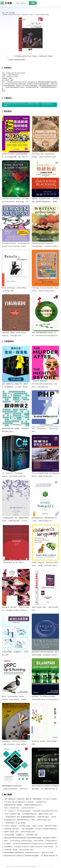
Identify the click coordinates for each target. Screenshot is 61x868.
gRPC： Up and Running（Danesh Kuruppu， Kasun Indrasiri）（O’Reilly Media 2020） (14, 698)
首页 (3, 13)
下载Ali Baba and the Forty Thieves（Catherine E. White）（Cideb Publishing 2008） (28, 105)
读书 (7, 13)
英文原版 (12, 13)
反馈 (31, 53)
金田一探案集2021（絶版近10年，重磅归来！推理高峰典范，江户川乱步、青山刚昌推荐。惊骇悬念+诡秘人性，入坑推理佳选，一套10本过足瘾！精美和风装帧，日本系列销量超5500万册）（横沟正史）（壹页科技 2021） (16, 386)
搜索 (33, 3)
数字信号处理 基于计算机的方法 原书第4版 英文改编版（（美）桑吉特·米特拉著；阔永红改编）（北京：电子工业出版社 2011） (45, 788)
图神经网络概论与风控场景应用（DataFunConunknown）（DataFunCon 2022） (15, 788)
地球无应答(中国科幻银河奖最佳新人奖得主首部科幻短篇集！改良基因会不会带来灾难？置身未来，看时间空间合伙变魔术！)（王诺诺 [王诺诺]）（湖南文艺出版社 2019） (45, 654)
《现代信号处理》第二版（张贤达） (13, 562)
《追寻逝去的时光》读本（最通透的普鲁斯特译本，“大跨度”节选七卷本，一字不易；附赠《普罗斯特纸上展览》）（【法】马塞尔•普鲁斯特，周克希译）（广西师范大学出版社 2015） (16, 520)
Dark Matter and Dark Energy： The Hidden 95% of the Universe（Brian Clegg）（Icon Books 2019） (16, 200)
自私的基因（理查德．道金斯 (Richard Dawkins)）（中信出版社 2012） (14, 334)
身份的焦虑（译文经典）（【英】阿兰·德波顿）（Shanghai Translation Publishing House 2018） (16, 609)
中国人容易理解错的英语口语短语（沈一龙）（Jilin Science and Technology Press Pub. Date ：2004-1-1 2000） (45, 334)
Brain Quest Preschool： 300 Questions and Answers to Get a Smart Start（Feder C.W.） (16, 245)
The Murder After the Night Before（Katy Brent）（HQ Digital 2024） (44, 385)
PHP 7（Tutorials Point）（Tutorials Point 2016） (45, 430)
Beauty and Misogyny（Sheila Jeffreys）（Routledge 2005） (15, 289)
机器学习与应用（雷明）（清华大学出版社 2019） (45, 609)
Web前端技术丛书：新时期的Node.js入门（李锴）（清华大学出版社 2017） (45, 519)
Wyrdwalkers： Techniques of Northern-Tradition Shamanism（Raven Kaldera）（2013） (15, 743)
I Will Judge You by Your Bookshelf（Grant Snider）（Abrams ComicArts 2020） (45, 289)
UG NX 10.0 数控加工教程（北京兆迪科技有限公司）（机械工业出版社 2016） (46, 475)
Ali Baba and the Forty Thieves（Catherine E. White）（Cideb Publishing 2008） (26, 15)
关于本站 (40, 867)
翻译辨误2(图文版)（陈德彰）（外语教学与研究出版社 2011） (15, 430)
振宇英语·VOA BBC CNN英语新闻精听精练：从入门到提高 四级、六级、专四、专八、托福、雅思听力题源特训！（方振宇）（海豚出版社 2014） (15, 156)
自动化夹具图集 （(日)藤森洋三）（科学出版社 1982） (15, 653)
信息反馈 (51, 867)
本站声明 (45, 867)
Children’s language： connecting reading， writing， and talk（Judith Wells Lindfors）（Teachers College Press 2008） (45, 564)
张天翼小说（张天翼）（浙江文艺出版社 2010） (44, 743)
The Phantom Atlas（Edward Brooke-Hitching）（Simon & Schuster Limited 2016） (44, 156)
